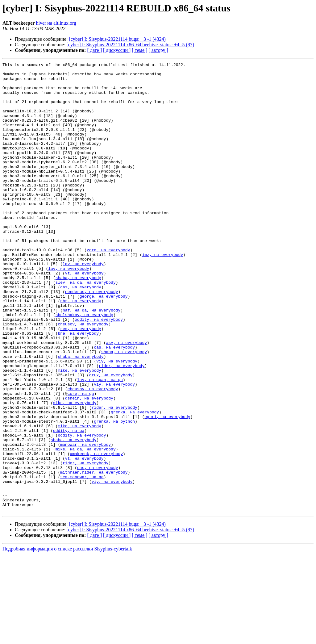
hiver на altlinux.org (56, 23)
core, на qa (81, 460)
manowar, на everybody (85, 521)
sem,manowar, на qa (82, 560)
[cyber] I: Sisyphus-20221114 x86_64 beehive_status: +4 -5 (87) (131, 45)
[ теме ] (139, 50)
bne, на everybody (78, 388)
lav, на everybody (83, 304)
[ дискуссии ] (117, 50)
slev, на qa (69, 327)
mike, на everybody (79, 432)
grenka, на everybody (135, 482)
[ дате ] (94, 50)
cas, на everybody (81, 332)
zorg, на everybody (108, 288)
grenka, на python (114, 493)
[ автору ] (158, 50)
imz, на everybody (162, 293)
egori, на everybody (167, 488)
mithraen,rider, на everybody (94, 554)
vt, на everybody (84, 316)
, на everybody (99, 327)
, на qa (114, 443)
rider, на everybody (122, 427)
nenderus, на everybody (92, 338)
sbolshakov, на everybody (84, 366)
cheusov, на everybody (83, 377)
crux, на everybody (111, 438)
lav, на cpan (92, 443)
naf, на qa (75, 360)
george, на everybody (104, 343)
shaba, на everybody (78, 321)
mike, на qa (69, 527)
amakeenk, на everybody (96, 532)
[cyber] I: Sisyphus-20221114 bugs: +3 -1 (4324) (117, 39)
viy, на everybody (117, 421)
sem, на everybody (81, 382)
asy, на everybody (126, 399)
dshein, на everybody (89, 466)
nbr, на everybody (81, 349)
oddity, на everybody (99, 371)
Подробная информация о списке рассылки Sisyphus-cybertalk (67, 639)
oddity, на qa (69, 504)
